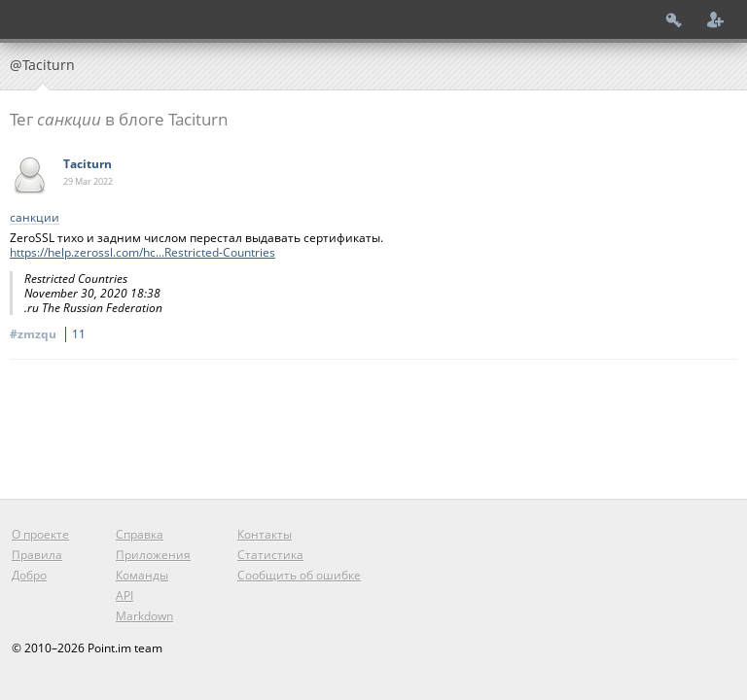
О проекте (40, 534)
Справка (140, 534)
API (124, 595)
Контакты (265, 534)
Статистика (270, 555)
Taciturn (88, 164)
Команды (142, 575)
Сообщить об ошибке (299, 575)
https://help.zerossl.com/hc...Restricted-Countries (142, 252)
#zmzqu (51, 334)
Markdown (144, 616)
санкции (35, 218)
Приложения (153, 555)
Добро (29, 575)
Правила (37, 555)
